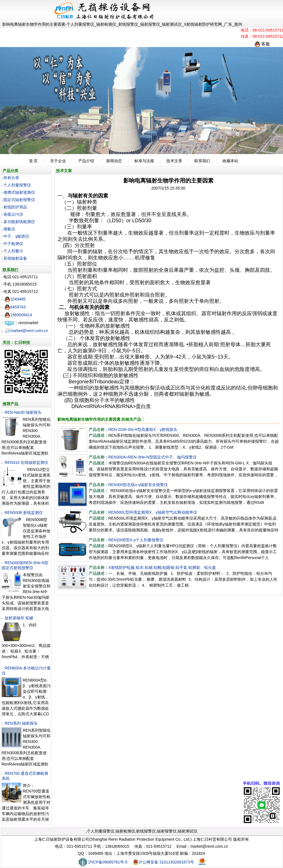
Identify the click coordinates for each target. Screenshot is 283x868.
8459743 (15, 307)
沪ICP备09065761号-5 (103, 862)
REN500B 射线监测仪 (24, 513)
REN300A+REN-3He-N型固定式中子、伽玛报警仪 (152, 457)
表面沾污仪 (13, 214)
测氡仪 (9, 229)
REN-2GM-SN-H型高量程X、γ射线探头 (143, 429)
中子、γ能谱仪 (16, 236)
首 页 (34, 161)
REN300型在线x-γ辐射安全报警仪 (138, 485)
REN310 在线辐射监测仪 (26, 462)
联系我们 (202, 161)
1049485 (15, 299)
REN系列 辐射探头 (21, 723)
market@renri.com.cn (26, 331)
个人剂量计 (13, 251)
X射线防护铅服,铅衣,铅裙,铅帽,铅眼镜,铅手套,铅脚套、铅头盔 (162, 567)
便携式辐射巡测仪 (19, 192)
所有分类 (11, 178)
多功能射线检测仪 (19, 222)
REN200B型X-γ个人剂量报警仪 (136, 540)
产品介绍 (86, 161)
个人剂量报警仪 (17, 185)
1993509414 (18, 315)
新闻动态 (114, 161)
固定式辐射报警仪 (19, 200)
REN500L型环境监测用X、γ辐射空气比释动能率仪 (153, 512)
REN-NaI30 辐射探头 (23, 412)
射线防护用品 (15, 207)
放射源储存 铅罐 (19, 618)
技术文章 (174, 161)
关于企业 (58, 161)
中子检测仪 (13, 244)
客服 (262, 44)
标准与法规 (144, 161)
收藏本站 (230, 161)
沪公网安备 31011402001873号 (163, 862)
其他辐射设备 (15, 258)
